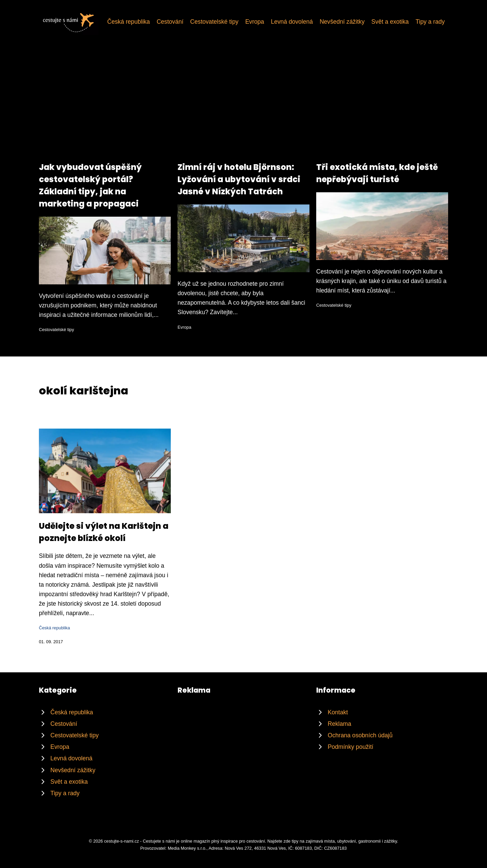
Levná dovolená (292, 22)
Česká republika (129, 22)
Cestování (170, 22)
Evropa (255, 22)
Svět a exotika (390, 22)
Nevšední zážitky (342, 22)
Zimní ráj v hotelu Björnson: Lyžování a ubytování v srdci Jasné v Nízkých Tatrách (239, 179)
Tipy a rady (430, 22)
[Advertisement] (243, 110)
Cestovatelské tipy (214, 22)
